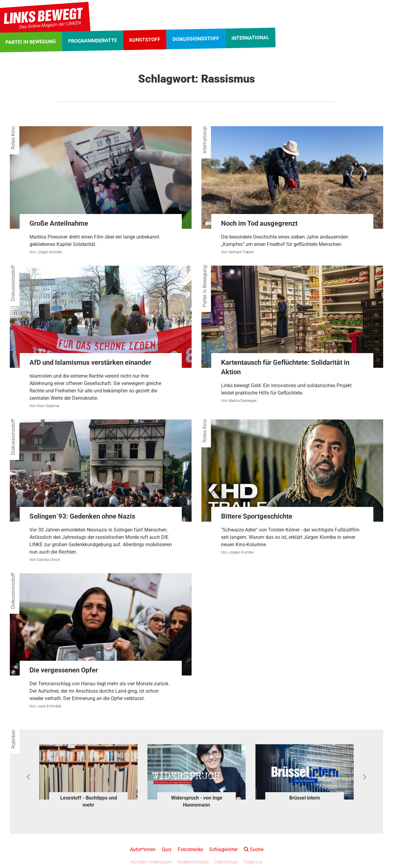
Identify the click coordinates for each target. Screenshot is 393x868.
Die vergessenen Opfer (64, 670)
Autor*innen (143, 849)
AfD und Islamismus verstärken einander (90, 362)
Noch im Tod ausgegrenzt (259, 223)
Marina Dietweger (243, 401)
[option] (88, 777)
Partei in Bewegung (205, 286)
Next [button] (364, 777)
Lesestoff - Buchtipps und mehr (89, 801)
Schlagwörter (223, 849)
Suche (254, 849)
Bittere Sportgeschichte (257, 516)
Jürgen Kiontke (49, 252)
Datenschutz (226, 862)
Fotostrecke (190, 849)
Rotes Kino (13, 138)
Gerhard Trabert (241, 252)
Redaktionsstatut (193, 862)
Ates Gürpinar (48, 406)
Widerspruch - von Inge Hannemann (197, 801)
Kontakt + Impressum (151, 862)
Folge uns (253, 862)
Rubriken (13, 739)
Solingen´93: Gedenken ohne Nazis (82, 516)
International (205, 140)
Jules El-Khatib (49, 706)
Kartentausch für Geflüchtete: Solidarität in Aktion (285, 367)
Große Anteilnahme (59, 223)
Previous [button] (29, 777)
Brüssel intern (305, 798)
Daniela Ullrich (49, 560)
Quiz (167, 849)
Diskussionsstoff (13, 283)
